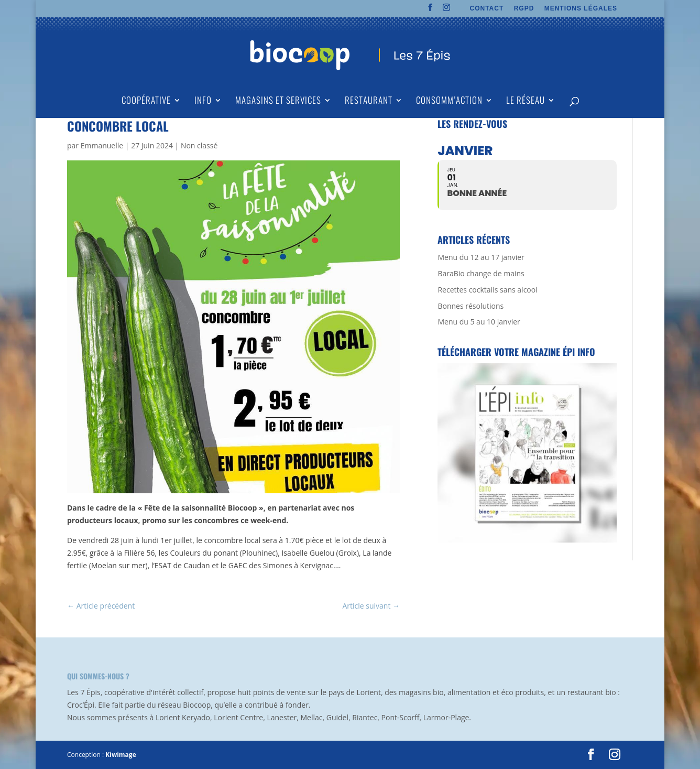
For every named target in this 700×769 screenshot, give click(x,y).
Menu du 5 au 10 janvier (479, 322)
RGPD (524, 9)
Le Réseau (526, 101)
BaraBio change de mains (481, 273)
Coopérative (146, 101)
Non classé (199, 145)
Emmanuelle (102, 145)
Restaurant (369, 101)
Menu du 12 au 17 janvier (481, 257)
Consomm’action (449, 101)
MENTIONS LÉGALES (581, 9)
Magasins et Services (278, 101)
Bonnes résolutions (471, 306)
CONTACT (487, 9)
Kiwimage (121, 755)
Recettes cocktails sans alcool (487, 290)
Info (203, 101)
